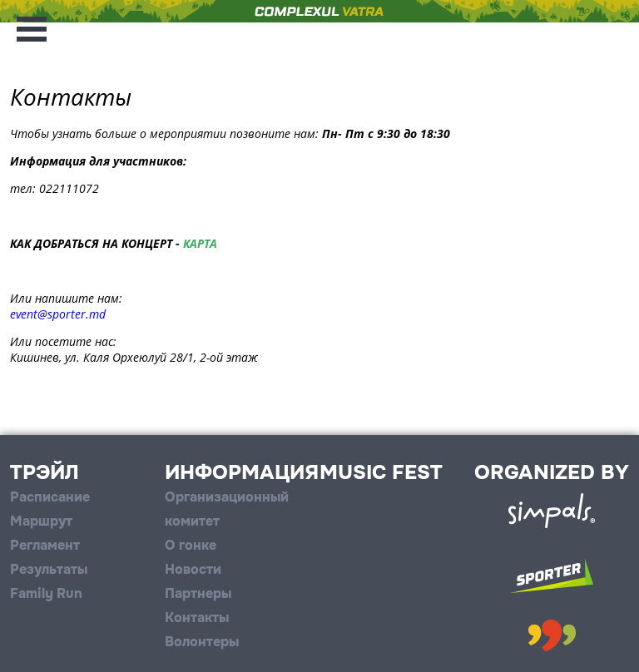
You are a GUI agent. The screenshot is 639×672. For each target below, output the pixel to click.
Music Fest (381, 472)
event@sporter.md (58, 314)
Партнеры (198, 593)
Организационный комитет (227, 509)
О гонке (191, 545)
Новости (193, 569)
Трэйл (45, 472)
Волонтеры (202, 642)
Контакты (197, 618)
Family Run (46, 593)
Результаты (49, 569)
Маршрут (41, 521)
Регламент (45, 545)
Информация (242, 472)
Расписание (50, 497)
